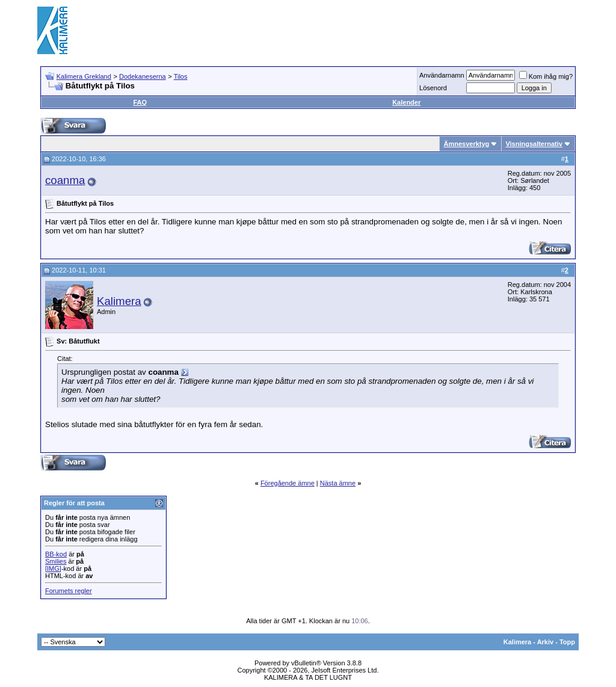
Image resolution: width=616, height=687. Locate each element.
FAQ (140, 102)
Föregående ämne (288, 483)
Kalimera (119, 301)
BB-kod (56, 554)
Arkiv (546, 642)
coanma (65, 180)
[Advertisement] (360, 30)
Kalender (406, 102)
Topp (567, 642)
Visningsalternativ (534, 144)
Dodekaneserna (143, 76)
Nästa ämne (338, 483)
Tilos (181, 76)
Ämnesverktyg (466, 144)
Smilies (56, 561)
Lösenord (433, 88)
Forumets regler (69, 591)
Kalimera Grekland (84, 76)
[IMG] (53, 568)
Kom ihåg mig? (546, 76)
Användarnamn (442, 75)
